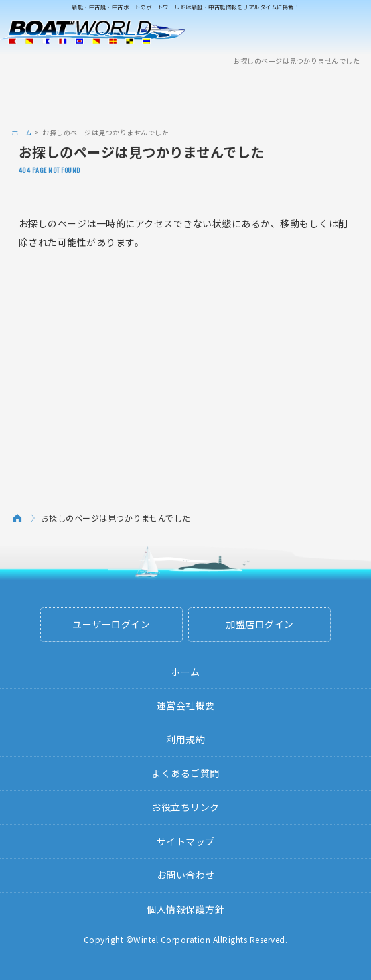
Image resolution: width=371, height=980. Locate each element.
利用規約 (185, 739)
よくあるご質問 (185, 773)
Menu (352, 32)
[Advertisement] (185, 96)
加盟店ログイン (260, 624)
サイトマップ (186, 841)
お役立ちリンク (185, 807)
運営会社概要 (186, 705)
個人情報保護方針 (185, 909)
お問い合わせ (186, 875)
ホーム (22, 132)
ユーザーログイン (111, 624)
